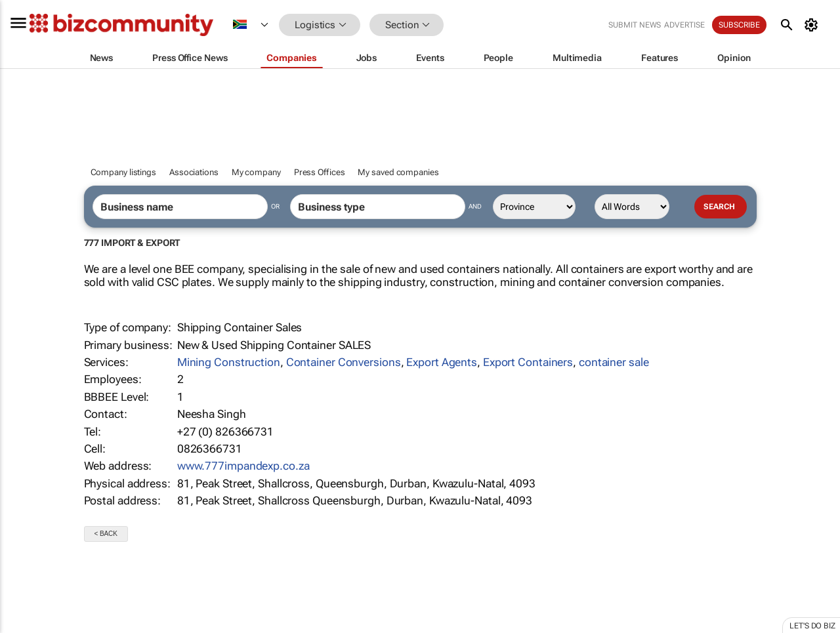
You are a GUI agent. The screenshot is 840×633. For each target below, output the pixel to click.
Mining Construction (229, 362)
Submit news (635, 25)
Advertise (685, 25)
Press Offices (320, 172)
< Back (106, 534)
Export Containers (528, 362)
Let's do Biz (812, 626)
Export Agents (442, 362)
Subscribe (740, 25)
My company (256, 172)
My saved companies (398, 172)
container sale (614, 362)
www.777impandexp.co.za (243, 466)
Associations (194, 172)
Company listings (123, 172)
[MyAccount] (813, 25)
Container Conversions (344, 362)
